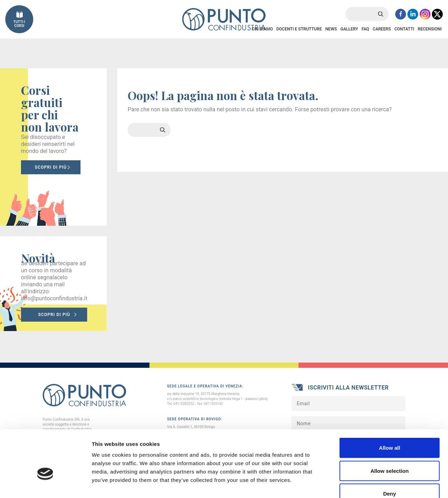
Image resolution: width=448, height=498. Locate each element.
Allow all (390, 406)
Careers (382, 29)
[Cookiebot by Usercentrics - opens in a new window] (45, 484)
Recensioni (430, 29)
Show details (367, 484)
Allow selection (389, 429)
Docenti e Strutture (299, 29)
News (331, 29)
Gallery (349, 29)
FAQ (365, 29)
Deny (390, 452)
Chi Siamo (262, 29)
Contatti (404, 29)
